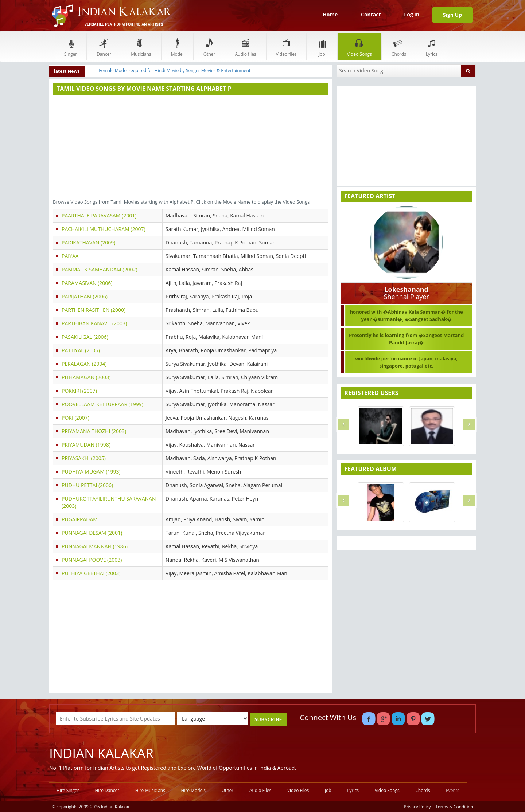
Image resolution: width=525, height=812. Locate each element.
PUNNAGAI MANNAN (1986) (95, 546)
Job (322, 46)
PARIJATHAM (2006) (85, 296)
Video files (286, 46)
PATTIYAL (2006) (81, 350)
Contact (371, 14)
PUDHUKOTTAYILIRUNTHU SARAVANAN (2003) (109, 502)
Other (209, 46)
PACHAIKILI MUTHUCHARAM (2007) (104, 229)
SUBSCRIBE (268, 719)
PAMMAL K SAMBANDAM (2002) (100, 269)
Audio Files (260, 790)
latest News (67, 71)
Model (177, 46)
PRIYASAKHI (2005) (84, 458)
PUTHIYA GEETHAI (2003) (91, 573)
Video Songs (359, 46)
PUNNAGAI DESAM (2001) (92, 533)
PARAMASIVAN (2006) (87, 283)
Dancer (104, 46)
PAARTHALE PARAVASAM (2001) (99, 215)
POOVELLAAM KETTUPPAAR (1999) (102, 404)
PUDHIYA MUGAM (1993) (91, 472)
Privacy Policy (417, 807)
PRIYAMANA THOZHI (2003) (94, 431)
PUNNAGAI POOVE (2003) (92, 560)
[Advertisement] (190, 148)
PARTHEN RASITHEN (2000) (94, 310)
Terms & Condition (455, 807)
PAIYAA (70, 256)
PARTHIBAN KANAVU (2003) (94, 323)
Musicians (141, 46)
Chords (399, 46)
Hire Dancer (107, 790)
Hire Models (193, 790)
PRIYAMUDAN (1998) (86, 445)
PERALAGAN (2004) (84, 364)
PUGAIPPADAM (80, 519)
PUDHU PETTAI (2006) (87, 485)
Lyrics (432, 46)
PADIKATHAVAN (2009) (88, 242)
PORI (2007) (75, 418)
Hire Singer (68, 790)
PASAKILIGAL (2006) (85, 337)
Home (330, 14)
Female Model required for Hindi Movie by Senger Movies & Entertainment (175, 70)
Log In (412, 14)
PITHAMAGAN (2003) (86, 377)
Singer (71, 46)
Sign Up (452, 15)
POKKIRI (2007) (79, 391)
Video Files (298, 790)
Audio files (245, 46)
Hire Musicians (150, 790)
